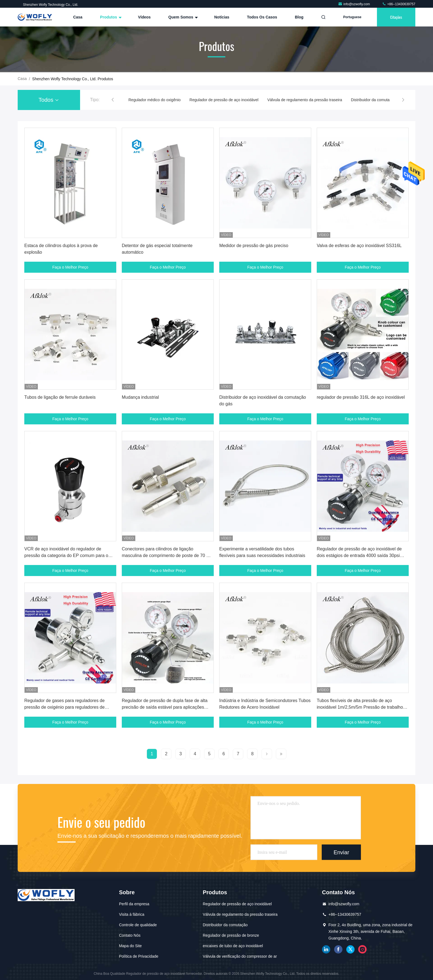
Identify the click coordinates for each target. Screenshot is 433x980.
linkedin (326, 949)
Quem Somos (183, 17)
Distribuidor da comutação (373, 100)
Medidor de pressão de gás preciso (254, 246)
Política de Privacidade (139, 956)
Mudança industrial (140, 397)
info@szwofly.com (354, 4)
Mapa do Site (130, 946)
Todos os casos (262, 17)
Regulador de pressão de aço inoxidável (224, 100)
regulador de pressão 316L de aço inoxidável (361, 397)
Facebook (338, 949)
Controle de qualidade (138, 925)
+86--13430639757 (399, 4)
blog (299, 17)
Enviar (341, 852)
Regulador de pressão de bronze (231, 935)
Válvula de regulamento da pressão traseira (305, 100)
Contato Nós (130, 935)
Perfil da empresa (134, 904)
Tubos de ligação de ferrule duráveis (60, 397)
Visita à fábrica (132, 914)
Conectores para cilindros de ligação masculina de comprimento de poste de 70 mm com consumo (168, 555)
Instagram (363, 949)
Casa (78, 17)
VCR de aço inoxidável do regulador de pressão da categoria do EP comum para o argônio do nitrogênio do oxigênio (66, 555)
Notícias (222, 17)
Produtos (110, 17)
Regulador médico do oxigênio (155, 100)
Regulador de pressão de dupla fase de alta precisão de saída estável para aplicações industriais (165, 707)
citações (396, 17)
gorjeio (350, 949)
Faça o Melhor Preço (70, 267)
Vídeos (144, 17)
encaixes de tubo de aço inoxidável (233, 946)
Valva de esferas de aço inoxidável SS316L (359, 246)
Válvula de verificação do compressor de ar (240, 956)
